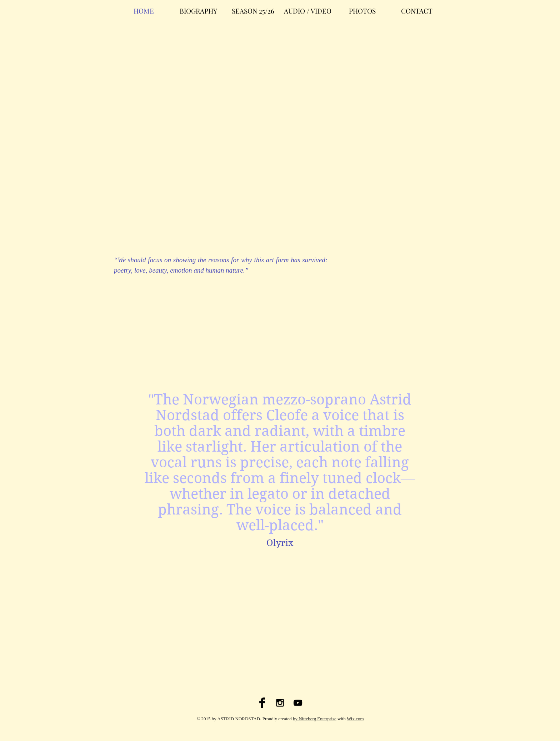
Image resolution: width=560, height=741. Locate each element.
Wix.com (355, 719)
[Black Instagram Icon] (280, 703)
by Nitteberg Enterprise (315, 719)
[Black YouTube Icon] (298, 703)
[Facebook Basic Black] (262, 703)
